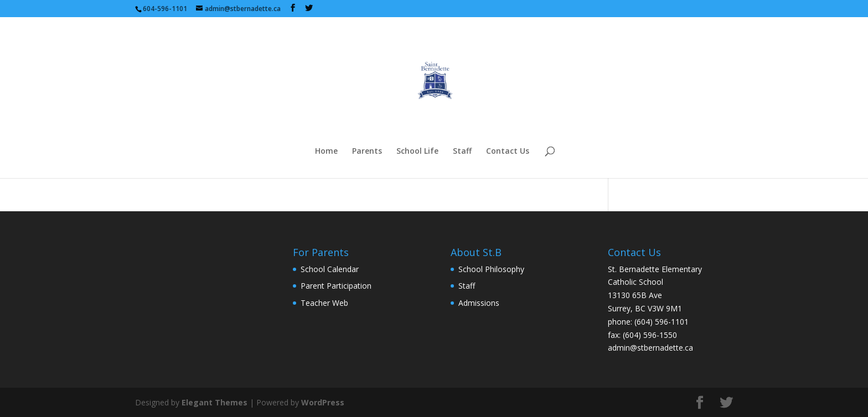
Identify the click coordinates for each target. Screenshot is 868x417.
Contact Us (508, 152)
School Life (417, 152)
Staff (462, 152)
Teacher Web (324, 303)
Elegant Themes (215, 402)
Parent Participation (336, 286)
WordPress (323, 402)
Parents (367, 152)
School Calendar (330, 269)
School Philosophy (491, 269)
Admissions (479, 303)
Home (326, 152)
